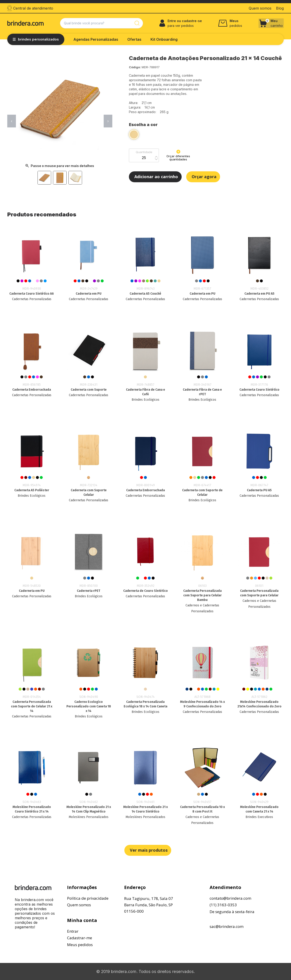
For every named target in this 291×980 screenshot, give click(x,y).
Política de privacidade (88, 898)
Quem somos (79, 905)
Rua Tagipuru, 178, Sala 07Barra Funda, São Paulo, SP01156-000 (149, 905)
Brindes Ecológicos (145, 400)
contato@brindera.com (230, 898)
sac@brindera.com (227, 926)
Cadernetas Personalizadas (32, 299)
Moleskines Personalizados (89, 817)
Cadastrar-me (80, 938)
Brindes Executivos (259, 817)
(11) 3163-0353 (223, 905)
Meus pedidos (80, 945)
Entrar (73, 931)
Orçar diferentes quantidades (178, 155)
